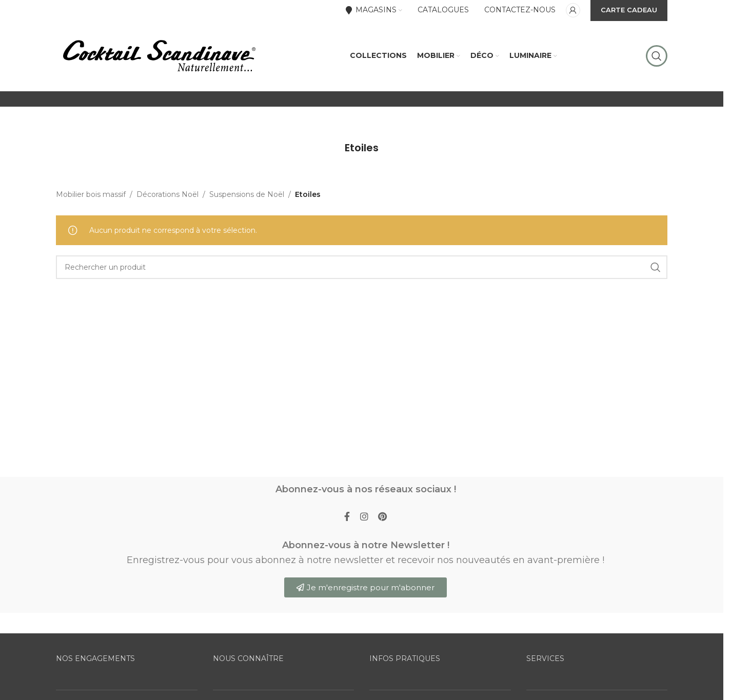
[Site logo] (159, 56)
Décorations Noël (167, 195)
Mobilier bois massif (91, 195)
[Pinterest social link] (383, 518)
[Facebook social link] (347, 518)
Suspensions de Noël (247, 195)
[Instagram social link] (364, 518)
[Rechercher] (657, 56)
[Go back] (332, 149)
